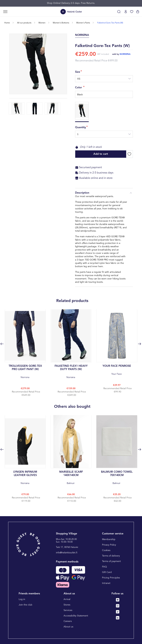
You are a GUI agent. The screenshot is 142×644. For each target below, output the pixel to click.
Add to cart (101, 154)
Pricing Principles (111, 578)
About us (68, 627)
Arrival (67, 599)
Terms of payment (111, 561)
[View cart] (138, 12)
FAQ (104, 567)
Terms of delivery (111, 556)
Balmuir (71, 477)
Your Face (117, 370)
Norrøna (71, 371)
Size (78, 72)
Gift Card (107, 572)
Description (104, 193)
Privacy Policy (109, 545)
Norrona (25, 371)
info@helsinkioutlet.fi (67, 553)
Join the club (25, 605)
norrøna (125, 54)
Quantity (80, 128)
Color (79, 88)
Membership (109, 539)
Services (68, 610)
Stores (67, 605)
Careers (68, 621)
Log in (22, 599)
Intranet (106, 583)
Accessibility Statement (76, 616)
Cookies (106, 550)
